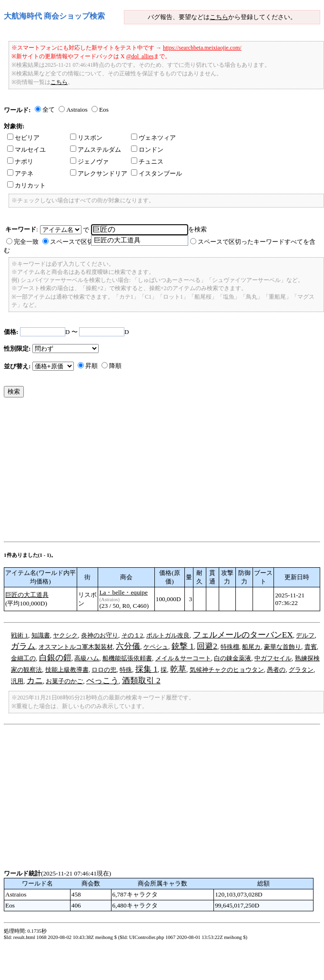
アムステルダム (96, 150)
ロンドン (147, 150)
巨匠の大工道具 (27, 595)
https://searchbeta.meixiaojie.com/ (202, 48)
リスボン (86, 138)
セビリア (23, 138)
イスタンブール (157, 173)
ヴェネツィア (153, 138)
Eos (104, 109)
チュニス (147, 162)
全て (49, 109)
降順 (115, 366)
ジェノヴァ (89, 162)
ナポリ (20, 162)
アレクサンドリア (99, 173)
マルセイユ (26, 150)
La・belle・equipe (123, 592)
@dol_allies (140, 56)
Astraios (77, 109)
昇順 (91, 366)
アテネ (20, 173)
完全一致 (26, 242)
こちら (219, 17)
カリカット (26, 185)
